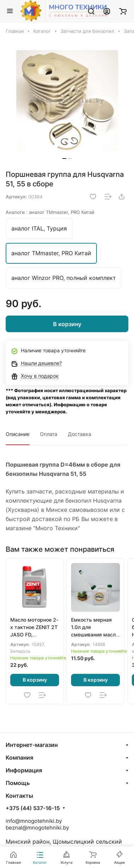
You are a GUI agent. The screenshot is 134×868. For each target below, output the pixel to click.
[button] (64, 158)
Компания (19, 758)
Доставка (80, 434)
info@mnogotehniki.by (34, 821)
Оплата (49, 434)
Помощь (18, 783)
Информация (24, 770)
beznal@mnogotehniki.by (37, 828)
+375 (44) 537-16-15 (33, 808)
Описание (18, 434)
